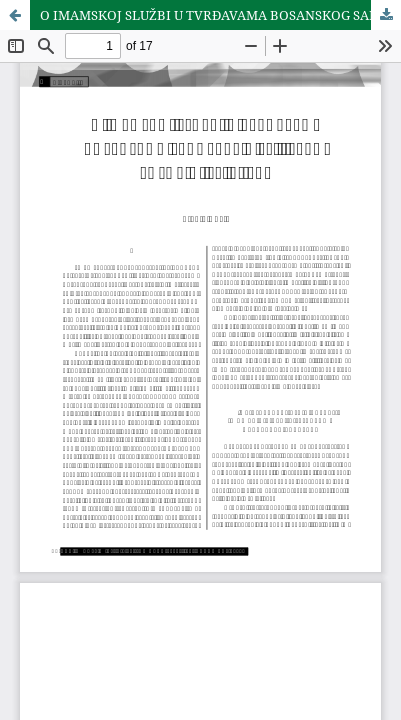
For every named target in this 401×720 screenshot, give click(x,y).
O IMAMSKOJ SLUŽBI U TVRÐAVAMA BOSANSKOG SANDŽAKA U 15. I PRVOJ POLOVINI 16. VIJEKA (220, 15)
